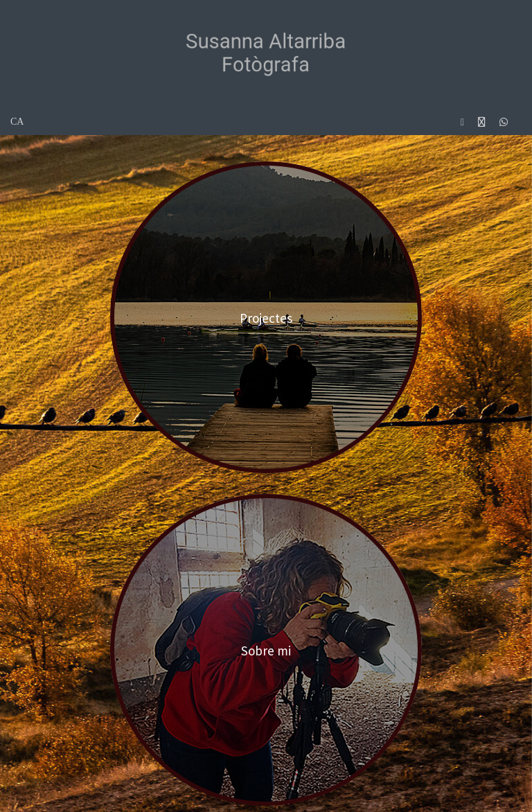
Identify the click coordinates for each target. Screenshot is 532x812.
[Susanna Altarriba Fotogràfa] (266, 53)
